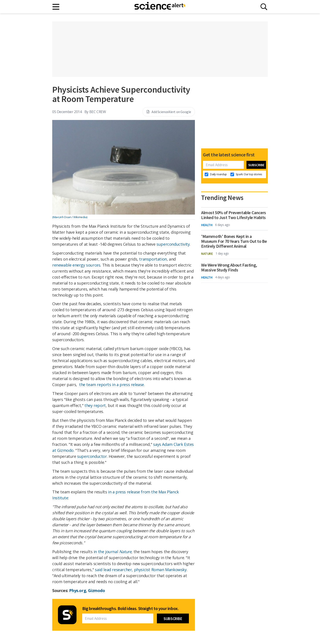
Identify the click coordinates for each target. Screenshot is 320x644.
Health (207, 225)
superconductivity (173, 244)
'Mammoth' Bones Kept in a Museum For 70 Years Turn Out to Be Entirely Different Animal (234, 241)
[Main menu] (56, 7)
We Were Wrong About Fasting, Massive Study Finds (229, 267)
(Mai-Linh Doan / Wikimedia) (70, 217)
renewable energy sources (76, 265)
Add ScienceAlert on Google (169, 112)
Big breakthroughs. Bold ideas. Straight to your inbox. (130, 608)
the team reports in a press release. (111, 385)
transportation (153, 259)
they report (95, 405)
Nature (207, 253)
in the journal (113, 552)
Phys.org (78, 590)
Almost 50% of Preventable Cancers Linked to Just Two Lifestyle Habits (234, 215)
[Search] (264, 7)
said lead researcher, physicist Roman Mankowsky (141, 570)
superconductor (92, 456)
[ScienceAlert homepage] (160, 7)
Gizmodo (96, 590)
